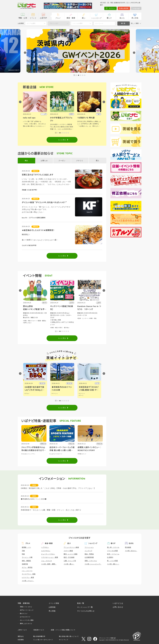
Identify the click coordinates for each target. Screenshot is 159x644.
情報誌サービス (39, 630)
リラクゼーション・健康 (50, 557)
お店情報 (52, 607)
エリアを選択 (31, 23)
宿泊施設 (128, 547)
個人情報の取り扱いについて (69, 636)
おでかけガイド (25, 617)
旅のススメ (24, 614)
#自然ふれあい (54, 323)
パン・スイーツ (27, 571)
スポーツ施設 (68, 551)
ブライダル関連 (112, 551)
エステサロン (46, 551)
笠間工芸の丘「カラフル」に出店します (38, 175)
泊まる (122, 18)
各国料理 (25, 564)
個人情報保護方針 (39, 636)
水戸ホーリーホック (27, 610)
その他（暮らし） (113, 564)
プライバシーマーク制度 (106, 638)
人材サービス (22, 630)
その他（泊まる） (131, 551)
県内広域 (69, 383)
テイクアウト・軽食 (29, 574)
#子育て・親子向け (36, 323)
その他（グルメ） (28, 581)
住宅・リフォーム (113, 554)
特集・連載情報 (24, 603)
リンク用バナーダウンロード (43, 640)
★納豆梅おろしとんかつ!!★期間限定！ (38, 230)
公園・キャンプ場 (70, 561)
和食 (23, 554)
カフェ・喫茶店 (27, 567)
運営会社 (21, 636)
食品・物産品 (89, 554)
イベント (33, 18)
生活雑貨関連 (89, 557)
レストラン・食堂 (28, 577)
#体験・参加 (27, 323)
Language (136, 8)
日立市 (43, 383)
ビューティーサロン (48, 554)
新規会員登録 (124, 8)
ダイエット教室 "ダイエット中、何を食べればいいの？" (44, 202)
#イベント (82, 394)
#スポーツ (61, 321)
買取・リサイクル (91, 561)
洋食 (23, 551)
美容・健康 (71, 18)
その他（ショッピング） (93, 564)
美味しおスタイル (26, 623)
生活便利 (110, 557)
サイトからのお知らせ (86, 611)
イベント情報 (54, 603)
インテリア (88, 551)
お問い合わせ (118, 607)
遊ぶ (84, 18)
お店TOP (43, 18)
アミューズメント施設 (71, 547)
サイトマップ (64, 640)
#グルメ (54, 394)
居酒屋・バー (26, 547)
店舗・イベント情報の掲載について (63, 630)
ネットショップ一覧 (85, 607)
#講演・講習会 (69, 321)
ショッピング (97, 18)
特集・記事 (23, 18)
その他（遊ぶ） (69, 564)
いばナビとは (118, 603)
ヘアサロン (45, 547)
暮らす (109, 18)
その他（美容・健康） (49, 564)
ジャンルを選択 (77, 23)
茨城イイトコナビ (26, 607)
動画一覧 (81, 603)
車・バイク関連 (112, 561)
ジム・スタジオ (47, 561)
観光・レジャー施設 (71, 554)
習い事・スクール (113, 547)
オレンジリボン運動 (27, 620)
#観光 (26, 394)
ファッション (89, 547)
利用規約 (21, 640)
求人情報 (135, 18)
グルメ (58, 18)
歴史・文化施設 (69, 557)
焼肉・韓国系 (26, 561)
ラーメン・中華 (27, 557)
